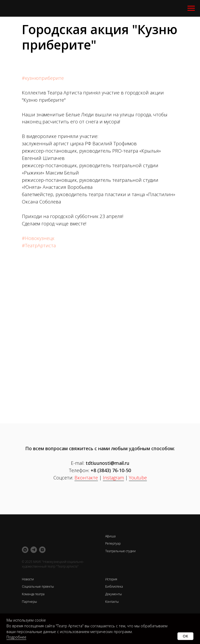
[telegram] (34, 550)
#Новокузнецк (38, 238)
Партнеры (29, 602)
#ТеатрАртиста (39, 245)
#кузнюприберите (43, 78)
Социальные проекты (38, 586)
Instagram (113, 478)
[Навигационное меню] (191, 8)
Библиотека (114, 586)
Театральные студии (120, 551)
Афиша (110, 536)
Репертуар (113, 543)
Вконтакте (86, 478)
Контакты (112, 602)
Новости (28, 579)
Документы (114, 594)
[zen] (42, 550)
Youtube (138, 478)
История (111, 579)
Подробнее (16, 637)
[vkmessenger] (25, 550)
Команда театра (33, 594)
